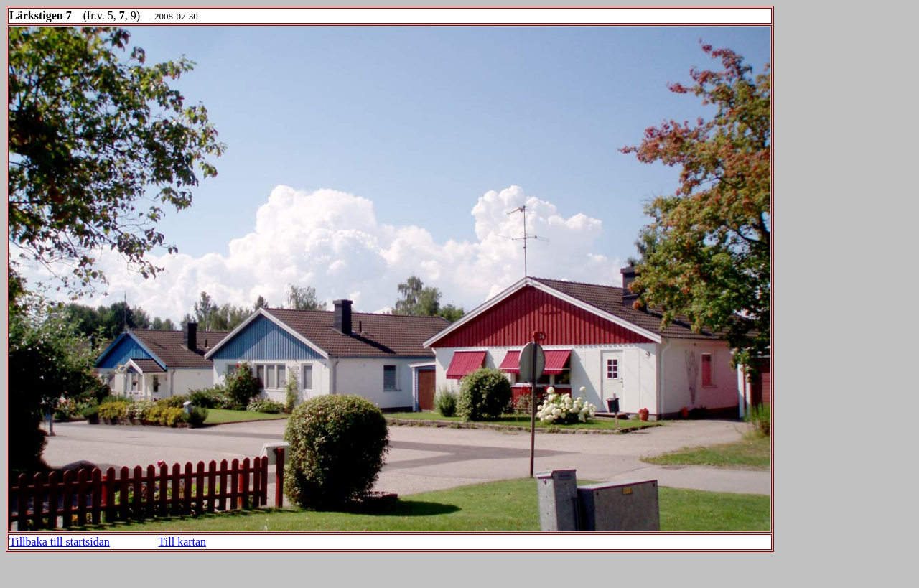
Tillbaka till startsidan (60, 542)
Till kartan (183, 542)
